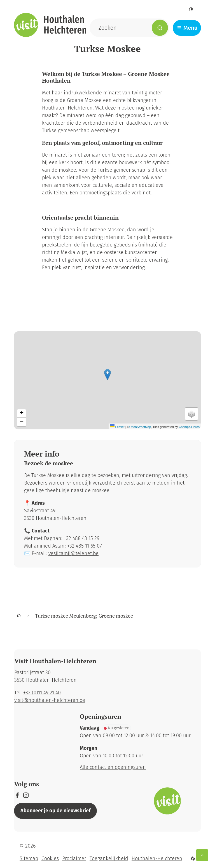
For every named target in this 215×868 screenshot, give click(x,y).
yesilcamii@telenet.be (73, 553)
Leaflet (117, 427)
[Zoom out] (22, 422)
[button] (107, 375)
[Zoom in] (22, 413)
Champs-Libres (189, 427)
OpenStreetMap (140, 427)
